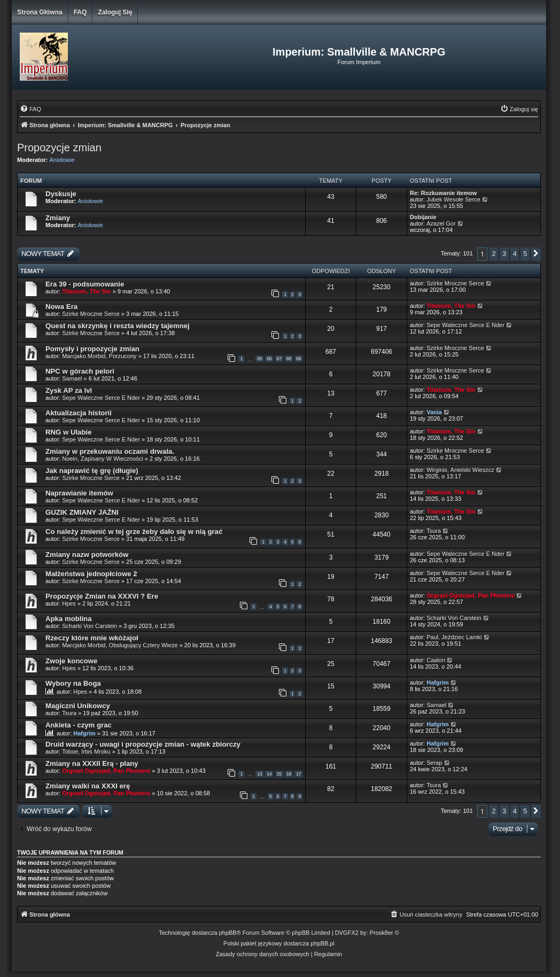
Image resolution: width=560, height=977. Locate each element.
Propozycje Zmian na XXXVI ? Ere (102, 596)
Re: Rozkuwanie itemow (443, 193)
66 (269, 359)
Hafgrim (438, 683)
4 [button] (515, 254)
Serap (434, 763)
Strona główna (40, 12)
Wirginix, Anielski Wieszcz (460, 470)
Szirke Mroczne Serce (455, 283)
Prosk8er (382, 933)
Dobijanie (423, 217)
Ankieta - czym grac (79, 725)
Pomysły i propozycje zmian (92, 349)
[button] (536, 254)
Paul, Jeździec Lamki (454, 637)
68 (289, 359)
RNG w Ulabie (68, 432)
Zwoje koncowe (71, 661)
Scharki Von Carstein (90, 626)
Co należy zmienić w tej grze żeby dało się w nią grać (134, 532)
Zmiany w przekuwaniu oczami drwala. (110, 451)
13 (259, 774)
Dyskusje (61, 194)
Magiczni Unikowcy (78, 706)
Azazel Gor (441, 223)
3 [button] (504, 254)
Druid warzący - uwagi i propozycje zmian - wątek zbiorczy (143, 744)
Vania (434, 412)
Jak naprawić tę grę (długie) (92, 471)
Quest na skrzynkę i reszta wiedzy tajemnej (118, 326)
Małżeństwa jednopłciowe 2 (91, 574)
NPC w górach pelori (80, 371)
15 (279, 774)
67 (279, 359)
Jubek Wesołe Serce (453, 199)
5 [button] (525, 254)
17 (298, 774)
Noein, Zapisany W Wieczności (103, 459)
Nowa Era (61, 307)
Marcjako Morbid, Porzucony (99, 356)
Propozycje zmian (59, 148)
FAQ (80, 12)
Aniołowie (62, 160)
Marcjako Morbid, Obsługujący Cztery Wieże (120, 645)
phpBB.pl (322, 943)
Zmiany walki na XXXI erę (88, 786)
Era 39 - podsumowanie (85, 284)
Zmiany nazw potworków (87, 555)
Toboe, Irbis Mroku (86, 751)
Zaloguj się (115, 12)
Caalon (436, 660)
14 (269, 774)
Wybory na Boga (73, 683)
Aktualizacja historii (79, 413)
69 (298, 359)
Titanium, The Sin (86, 291)
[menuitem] (30, 109)
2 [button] (493, 254)
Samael (72, 378)
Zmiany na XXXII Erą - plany (92, 763)
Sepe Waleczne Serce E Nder (465, 325)
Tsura (434, 531)
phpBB (228, 933)
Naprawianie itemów (79, 493)
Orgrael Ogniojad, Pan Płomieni (470, 595)
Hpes (69, 603)
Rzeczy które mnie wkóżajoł (92, 638)
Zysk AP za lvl (69, 390)
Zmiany (58, 218)
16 (289, 774)
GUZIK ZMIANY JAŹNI (82, 512)
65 (259, 359)
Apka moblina (68, 619)
